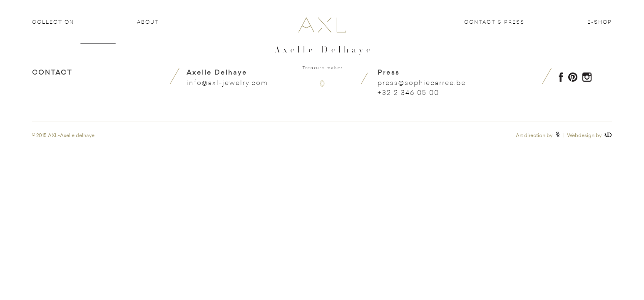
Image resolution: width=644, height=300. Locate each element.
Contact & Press (494, 22)
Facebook (561, 77)
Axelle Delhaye (322, 59)
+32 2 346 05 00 (408, 92)
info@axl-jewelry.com (227, 82)
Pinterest (573, 77)
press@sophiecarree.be (422, 82)
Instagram (587, 77)
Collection (53, 22)
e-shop (600, 22)
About (148, 22)
